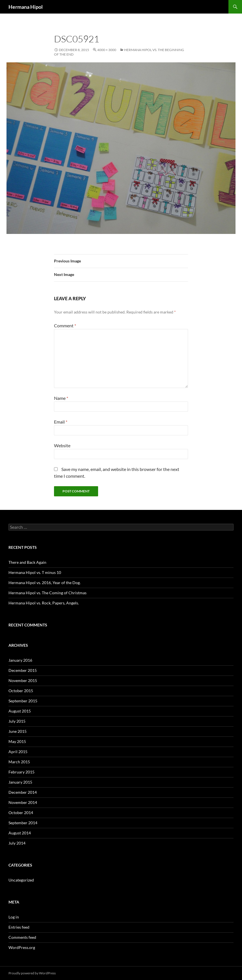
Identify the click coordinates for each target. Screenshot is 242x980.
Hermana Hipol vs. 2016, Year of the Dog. (45, 583)
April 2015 (18, 752)
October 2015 (21, 691)
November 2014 (23, 802)
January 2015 (20, 782)
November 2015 (23, 680)
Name (61, 398)
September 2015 (23, 701)
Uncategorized (21, 880)
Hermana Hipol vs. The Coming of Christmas (47, 593)
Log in (14, 917)
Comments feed (22, 937)
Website (62, 445)
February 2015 (21, 772)
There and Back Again (27, 562)
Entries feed (19, 927)
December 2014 (23, 792)
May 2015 (17, 741)
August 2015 (20, 711)
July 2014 (17, 843)
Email (61, 422)
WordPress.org (22, 947)
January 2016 (20, 660)
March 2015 (19, 762)
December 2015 (23, 670)
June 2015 (18, 731)
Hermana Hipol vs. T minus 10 (35, 572)
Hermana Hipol (26, 7)
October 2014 (21, 813)
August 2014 (20, 833)
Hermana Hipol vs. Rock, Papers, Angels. (44, 603)
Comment (65, 325)
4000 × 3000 (107, 50)
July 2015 (17, 721)
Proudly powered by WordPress (32, 973)
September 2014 (23, 823)
